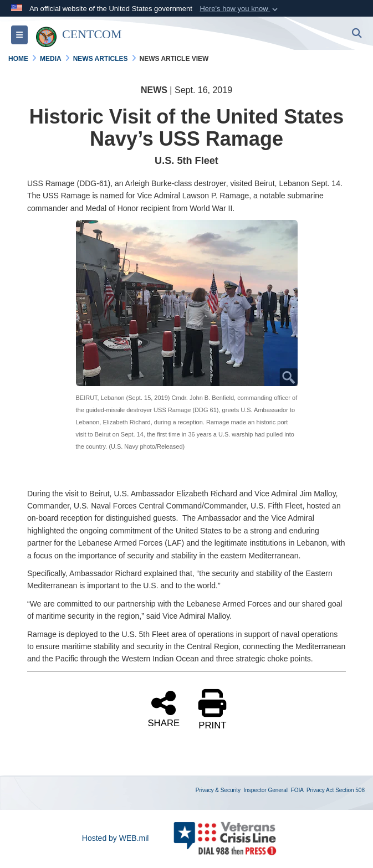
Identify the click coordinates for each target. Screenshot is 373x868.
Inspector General (266, 790)
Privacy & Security (218, 790)
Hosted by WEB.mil (116, 838)
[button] (240, 9)
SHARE (163, 708)
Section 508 (350, 790)
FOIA (297, 790)
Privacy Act (320, 790)
